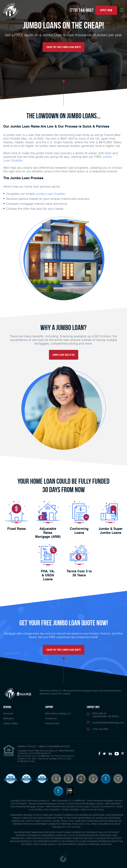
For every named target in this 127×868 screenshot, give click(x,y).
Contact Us (51, 719)
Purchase (8, 714)
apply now (106, 10)
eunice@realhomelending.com (108, 723)
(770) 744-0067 (82, 10)
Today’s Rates (11, 724)
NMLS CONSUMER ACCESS (54, 747)
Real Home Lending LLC (58, 714)
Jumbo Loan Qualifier (51, 194)
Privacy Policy (52, 724)
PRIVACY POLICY (27, 747)
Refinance (9, 719)
